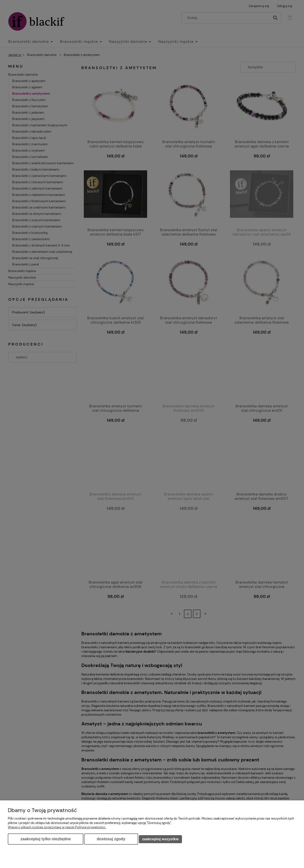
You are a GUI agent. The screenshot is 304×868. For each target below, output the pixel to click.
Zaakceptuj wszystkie (160, 839)
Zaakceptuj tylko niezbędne (46, 839)
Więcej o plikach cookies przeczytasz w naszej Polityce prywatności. (57, 827)
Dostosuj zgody (111, 839)
